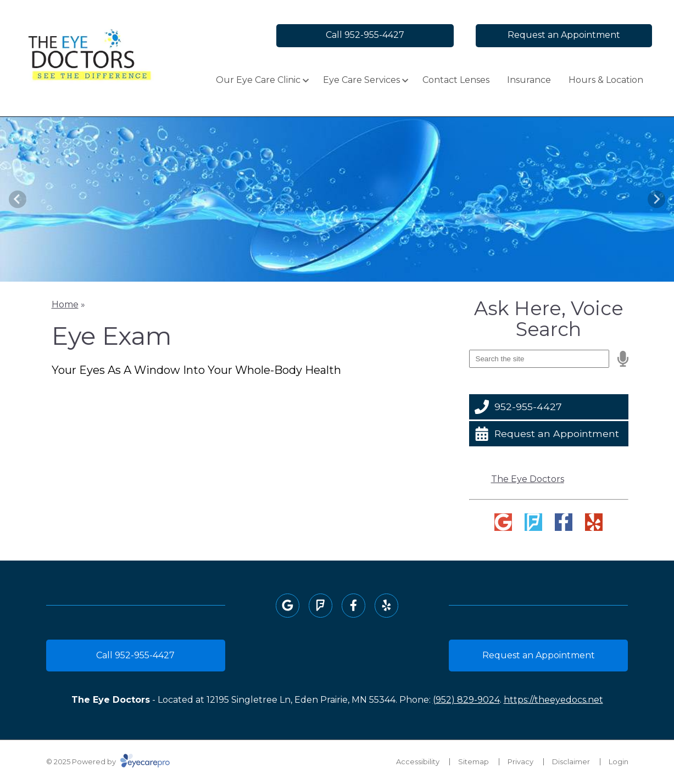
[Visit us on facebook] (564, 522)
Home (65, 304)
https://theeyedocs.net (553, 700)
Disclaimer (571, 761)
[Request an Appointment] (549, 434)
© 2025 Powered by (108, 761)
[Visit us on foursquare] (533, 522)
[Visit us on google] (503, 522)
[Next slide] (656, 199)
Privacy (520, 761)
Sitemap (474, 761)
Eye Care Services (361, 80)
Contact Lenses (456, 80)
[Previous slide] (18, 199)
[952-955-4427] (549, 407)
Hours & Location (606, 80)
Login (619, 761)
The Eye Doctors (528, 479)
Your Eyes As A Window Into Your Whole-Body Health (196, 370)
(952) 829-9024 (466, 700)
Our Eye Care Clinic (258, 80)
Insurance (529, 80)
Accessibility (418, 761)
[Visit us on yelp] (594, 522)
